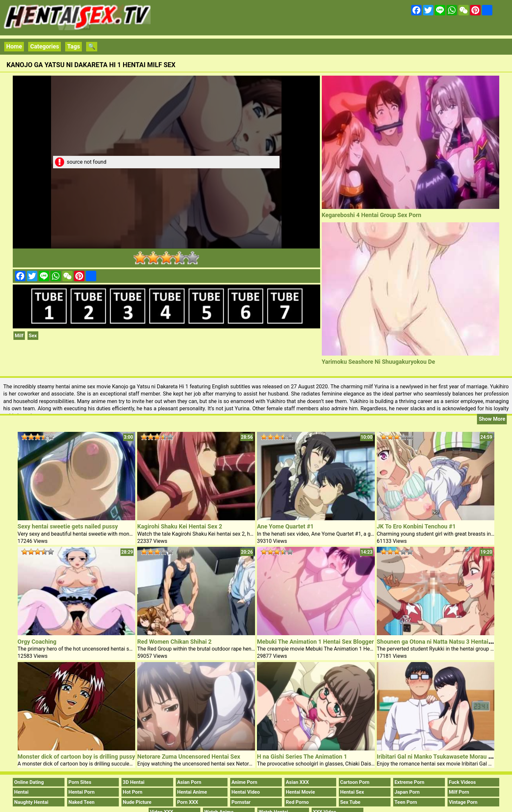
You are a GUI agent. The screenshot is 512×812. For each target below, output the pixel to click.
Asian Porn (189, 782)
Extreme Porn (409, 782)
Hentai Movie (300, 792)
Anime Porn (244, 782)
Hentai (21, 792)
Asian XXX (297, 782)
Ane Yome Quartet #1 (285, 526)
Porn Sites (80, 782)
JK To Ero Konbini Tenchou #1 (416, 526)
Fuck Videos (462, 782)
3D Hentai (134, 782)
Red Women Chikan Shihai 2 (174, 642)
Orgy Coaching (37, 642)
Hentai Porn (82, 792)
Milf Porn (459, 792)
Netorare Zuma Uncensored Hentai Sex (189, 757)
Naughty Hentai (31, 802)
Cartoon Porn (355, 782)
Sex (33, 336)
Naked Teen (82, 802)
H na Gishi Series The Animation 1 (302, 757)
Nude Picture (137, 802)
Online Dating (29, 782)
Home (14, 46)
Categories (45, 46)
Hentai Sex (352, 792)
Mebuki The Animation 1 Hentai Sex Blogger (315, 642)
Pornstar (241, 802)
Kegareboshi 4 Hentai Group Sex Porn (372, 215)
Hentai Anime (192, 792)
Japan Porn (407, 792)
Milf (19, 336)
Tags (73, 46)
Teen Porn (406, 802)
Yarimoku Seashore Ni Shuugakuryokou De (378, 362)
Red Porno (297, 802)
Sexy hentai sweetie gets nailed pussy (68, 526)
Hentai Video (246, 792)
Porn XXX (188, 802)
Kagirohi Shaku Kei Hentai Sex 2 (180, 526)
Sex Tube (350, 802)
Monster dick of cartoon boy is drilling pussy (76, 757)
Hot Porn (133, 792)
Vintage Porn (463, 802)
